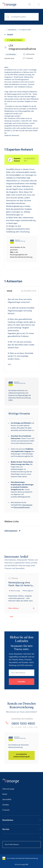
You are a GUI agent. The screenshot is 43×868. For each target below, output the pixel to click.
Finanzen (6, 810)
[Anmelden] (22, 682)
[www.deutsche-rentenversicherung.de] (22, 755)
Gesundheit (7, 799)
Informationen (27, 505)
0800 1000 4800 (23, 724)
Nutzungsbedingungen (22, 507)
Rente (5, 794)
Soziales (6, 805)
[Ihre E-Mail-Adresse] (22, 673)
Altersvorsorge (8, 789)
